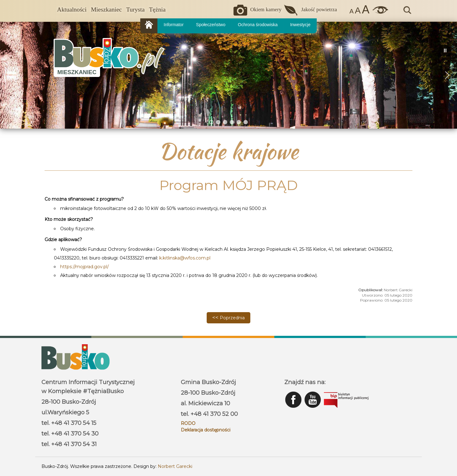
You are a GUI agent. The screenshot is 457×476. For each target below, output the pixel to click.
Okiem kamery (266, 10)
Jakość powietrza (319, 10)
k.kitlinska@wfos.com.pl (185, 258)
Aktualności (72, 10)
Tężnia (157, 10)
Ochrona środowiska (258, 25)
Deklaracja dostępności (206, 430)
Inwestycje (300, 25)
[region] (228, 75)
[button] (10, 75)
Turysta (135, 10)
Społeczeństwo (211, 25)
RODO (188, 423)
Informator (174, 25)
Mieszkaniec (106, 10)
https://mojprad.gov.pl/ (84, 267)
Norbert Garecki (175, 466)
